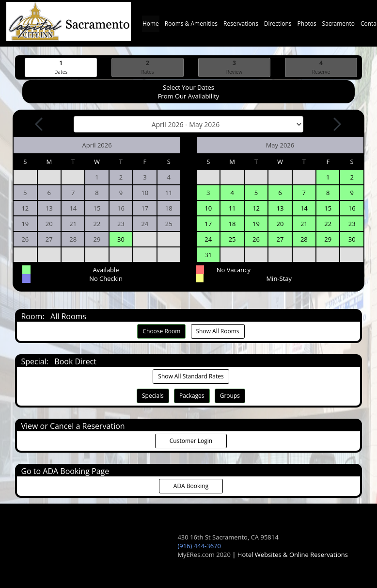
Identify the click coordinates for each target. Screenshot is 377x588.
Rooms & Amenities (191, 26)
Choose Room (161, 331)
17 (208, 224)
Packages (192, 396)
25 (232, 239)
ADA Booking (191, 486)
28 (304, 239)
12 (256, 208)
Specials (153, 396)
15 (328, 208)
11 (232, 208)
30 (121, 239)
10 (208, 208)
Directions (278, 26)
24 (208, 239)
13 (280, 208)
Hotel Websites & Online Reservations (293, 555)
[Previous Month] (40, 124)
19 (256, 224)
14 (304, 208)
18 (232, 224)
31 (208, 255)
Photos (307, 26)
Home (151, 26)
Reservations (241, 26)
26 (256, 239)
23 (352, 224)
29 (328, 239)
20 (280, 224)
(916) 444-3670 (199, 546)
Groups (230, 396)
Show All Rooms (218, 331)
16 (352, 208)
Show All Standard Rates (191, 376)
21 (304, 224)
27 (280, 239)
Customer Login (191, 441)
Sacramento (338, 26)
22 (328, 224)
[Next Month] (336, 124)
